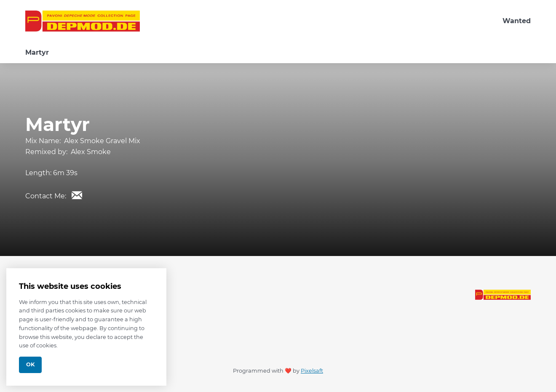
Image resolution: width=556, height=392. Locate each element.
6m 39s (65, 173)
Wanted (517, 21)
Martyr (37, 52)
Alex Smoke (91, 152)
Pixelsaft (312, 371)
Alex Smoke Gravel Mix (102, 141)
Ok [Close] (30, 364)
